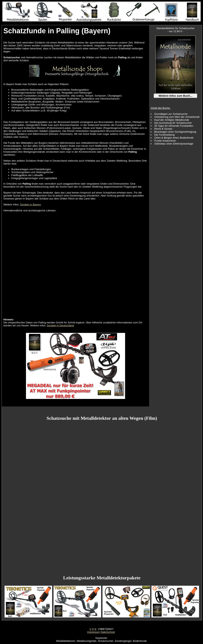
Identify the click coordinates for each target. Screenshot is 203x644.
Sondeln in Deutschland (60, 325)
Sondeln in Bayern (31, 205)
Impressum (94, 632)
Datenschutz (108, 632)
